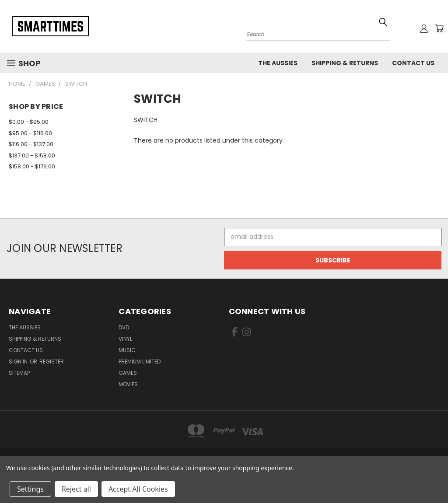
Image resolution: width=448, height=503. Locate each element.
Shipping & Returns (345, 63)
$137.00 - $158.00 (32, 155)
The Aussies (278, 63)
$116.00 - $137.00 (31, 144)
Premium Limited (140, 362)
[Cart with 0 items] (439, 28)
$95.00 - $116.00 (30, 133)
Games (128, 373)
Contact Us (413, 63)
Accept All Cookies (138, 489)
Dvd (124, 327)
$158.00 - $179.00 (32, 166)
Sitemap (19, 373)
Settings (30, 489)
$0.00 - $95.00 (29, 122)
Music (127, 350)
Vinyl (125, 339)
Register (52, 362)
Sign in (19, 362)
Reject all (76, 489)
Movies (128, 384)
